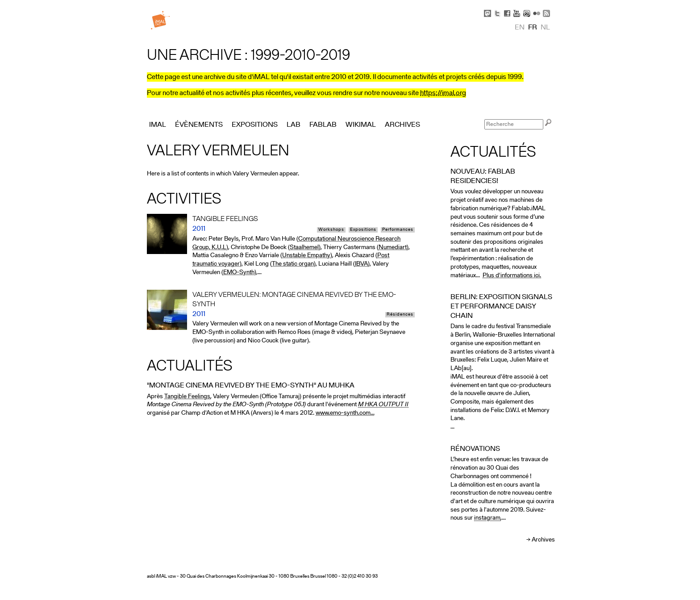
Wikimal (361, 125)
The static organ (293, 264)
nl (545, 28)
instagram (487, 518)
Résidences (400, 315)
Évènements (199, 125)
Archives (543, 540)
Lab (294, 125)
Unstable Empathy (306, 256)
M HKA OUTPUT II (383, 405)
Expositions (363, 230)
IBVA (361, 264)
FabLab (323, 125)
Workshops (331, 230)
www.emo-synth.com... (345, 413)
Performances (398, 230)
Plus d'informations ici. (512, 276)
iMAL (158, 125)
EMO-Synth (239, 273)
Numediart (393, 248)
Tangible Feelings (187, 397)
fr (533, 28)
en (520, 28)
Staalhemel (304, 248)
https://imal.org (443, 93)
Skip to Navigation (542, 4)
